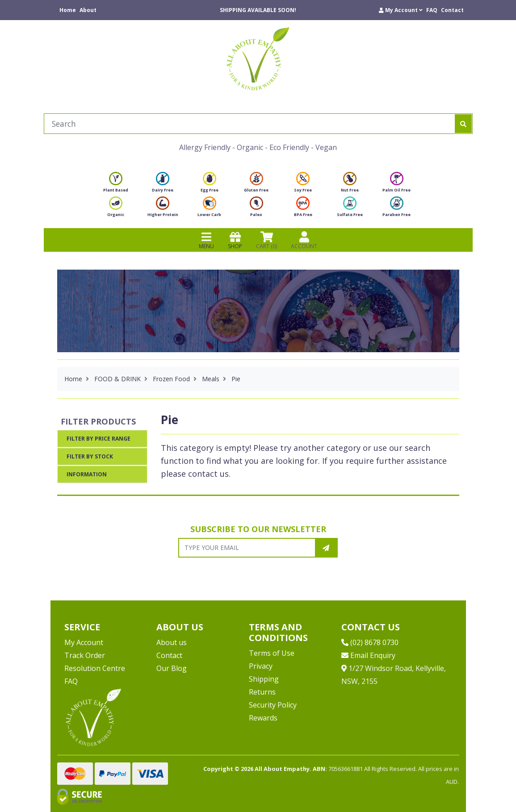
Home (68, 10)
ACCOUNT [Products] (304, 240)
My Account (84, 642)
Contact (452, 10)
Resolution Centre (95, 668)
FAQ (432, 10)
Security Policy (273, 705)
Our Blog (172, 668)
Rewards (263, 718)
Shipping (264, 679)
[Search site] (463, 124)
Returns (262, 692)
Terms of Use (272, 653)
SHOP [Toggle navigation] (235, 240)
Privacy (261, 666)
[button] (401, 10)
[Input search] (250, 124)
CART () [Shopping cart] (266, 240)
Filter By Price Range (99, 439)
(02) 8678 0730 (370, 642)
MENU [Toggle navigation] (206, 240)
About (88, 10)
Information (87, 474)
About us (172, 642)
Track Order (85, 655)
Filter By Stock (90, 456)
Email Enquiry (368, 655)
